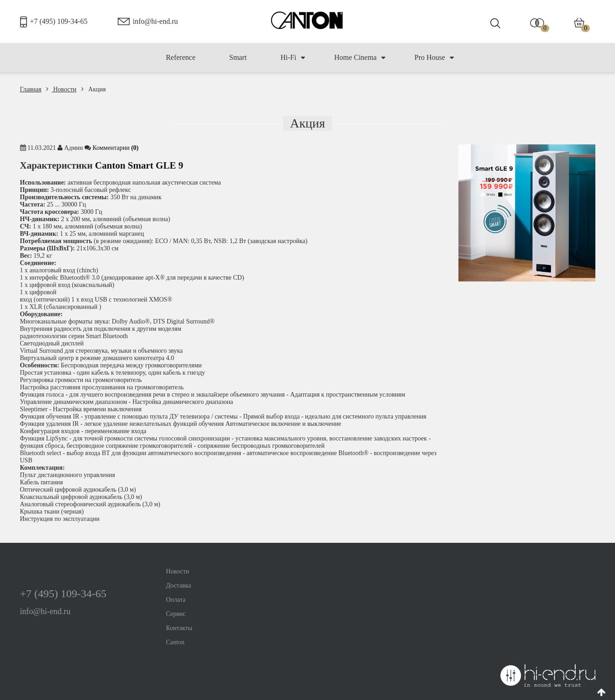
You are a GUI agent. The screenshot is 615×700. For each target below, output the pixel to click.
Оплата (176, 600)
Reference (181, 57)
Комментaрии (116, 148)
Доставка (179, 586)
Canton (175, 642)
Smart (238, 57)
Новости (61, 89)
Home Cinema (360, 58)
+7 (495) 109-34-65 (59, 21)
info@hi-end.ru (155, 21)
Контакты (179, 628)
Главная (31, 89)
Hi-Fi (293, 58)
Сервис (176, 614)
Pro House (434, 58)
